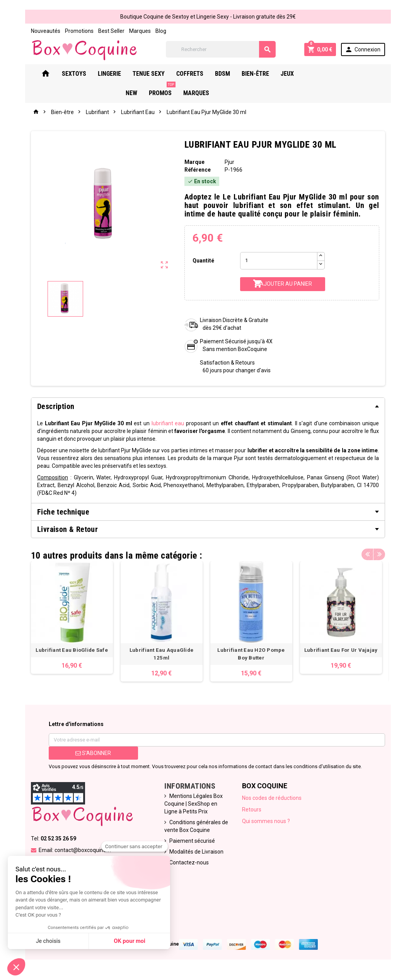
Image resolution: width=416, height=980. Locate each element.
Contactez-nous (189, 864)
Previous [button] (368, 554)
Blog (160, 31)
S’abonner (93, 754)
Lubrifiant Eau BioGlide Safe (72, 651)
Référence (197, 170)
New (323, 74)
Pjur (229, 162)
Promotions (78, 31)
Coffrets (202, 74)
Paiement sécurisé (192, 842)
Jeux (299, 74)
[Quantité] (279, 261)
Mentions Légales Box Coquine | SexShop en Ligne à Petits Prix (194, 805)
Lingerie (121, 74)
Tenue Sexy (161, 74)
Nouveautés (45, 31)
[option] (72, 618)
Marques (139, 31)
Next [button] (380, 554)
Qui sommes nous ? (266, 822)
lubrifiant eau (168, 423)
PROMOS (354, 71)
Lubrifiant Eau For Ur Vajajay (344, 651)
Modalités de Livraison (196, 853)
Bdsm (234, 74)
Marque (194, 162)
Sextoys (86, 74)
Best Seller (111, 31)
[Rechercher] (221, 49)
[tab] (208, 406)
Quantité (203, 261)
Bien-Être (267, 74)
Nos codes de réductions (272, 799)
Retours (252, 811)
